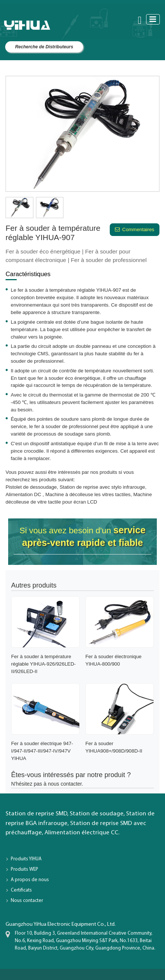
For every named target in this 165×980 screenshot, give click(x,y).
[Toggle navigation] (153, 19)
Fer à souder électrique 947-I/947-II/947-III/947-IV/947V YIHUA (42, 751)
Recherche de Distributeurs (44, 47)
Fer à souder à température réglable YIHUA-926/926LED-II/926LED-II (43, 664)
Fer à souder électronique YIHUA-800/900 (113, 660)
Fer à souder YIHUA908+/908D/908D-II (114, 747)
